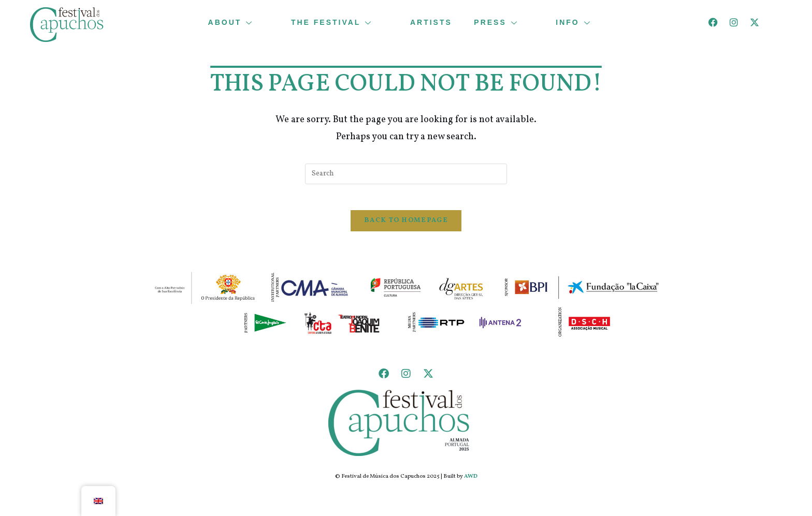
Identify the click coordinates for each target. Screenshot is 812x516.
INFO (583, 22)
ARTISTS (431, 22)
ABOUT (237, 22)
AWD (471, 482)
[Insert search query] (406, 174)
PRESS (505, 22)
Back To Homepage (406, 226)
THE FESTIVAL (339, 22)
